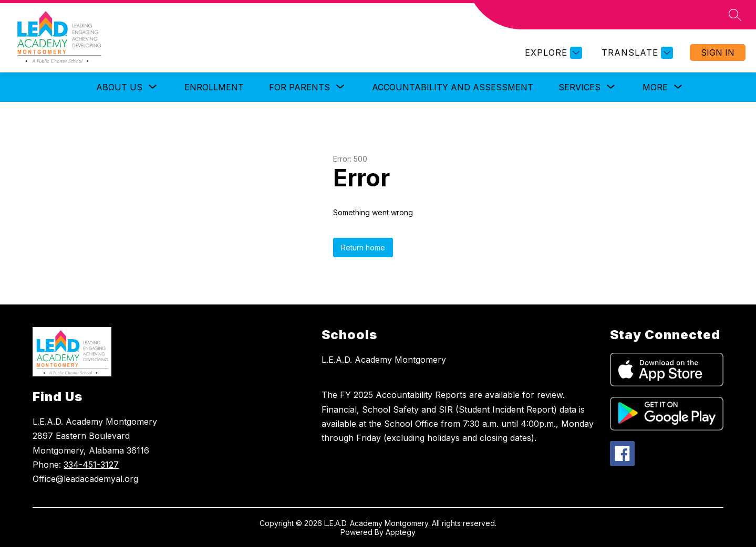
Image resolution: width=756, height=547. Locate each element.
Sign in (718, 52)
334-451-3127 (91, 465)
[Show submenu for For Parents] (299, 87)
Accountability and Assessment (453, 87)
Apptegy (401, 532)
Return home (363, 248)
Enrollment (214, 87)
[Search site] (735, 15)
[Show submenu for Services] (579, 87)
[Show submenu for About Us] (119, 87)
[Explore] (552, 53)
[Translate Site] (636, 53)
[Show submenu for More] (655, 87)
